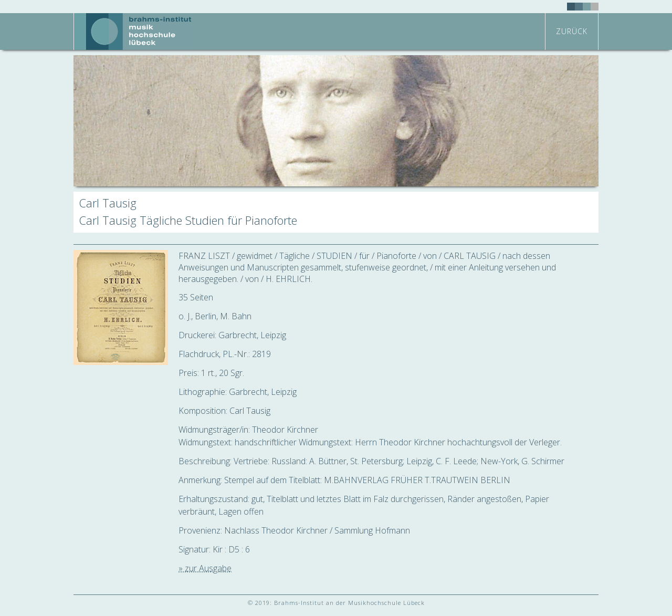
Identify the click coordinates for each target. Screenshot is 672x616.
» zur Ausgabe (205, 568)
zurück (572, 31)
